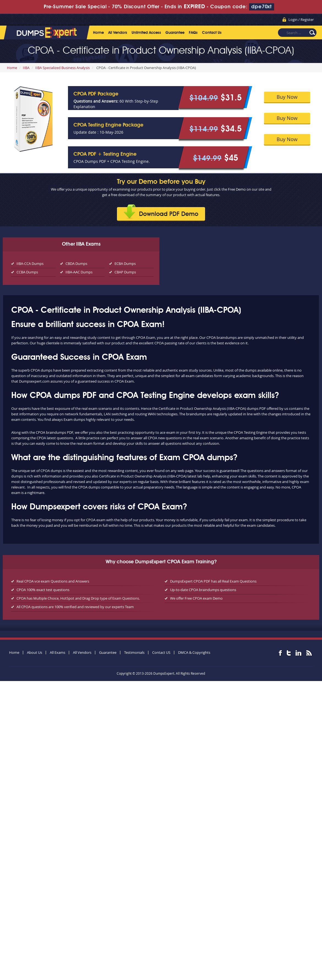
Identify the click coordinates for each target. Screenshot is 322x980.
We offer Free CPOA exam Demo (196, 598)
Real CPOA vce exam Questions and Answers (53, 581)
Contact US (161, 652)
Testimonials (134, 652)
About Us (35, 652)
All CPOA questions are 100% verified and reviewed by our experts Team (75, 607)
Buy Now (287, 97)
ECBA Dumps (125, 263)
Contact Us (212, 33)
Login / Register (301, 20)
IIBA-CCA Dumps (30, 263)
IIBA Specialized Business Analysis (62, 68)
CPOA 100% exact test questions (43, 590)
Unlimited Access (146, 33)
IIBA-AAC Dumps (79, 272)
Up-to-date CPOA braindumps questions (203, 590)
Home (98, 33)
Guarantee (175, 33)
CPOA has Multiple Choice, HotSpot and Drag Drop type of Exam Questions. (78, 598)
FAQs (193, 33)
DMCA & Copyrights (194, 652)
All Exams (58, 652)
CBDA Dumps (76, 263)
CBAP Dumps (125, 272)
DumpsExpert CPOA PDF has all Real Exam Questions (213, 581)
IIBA (26, 68)
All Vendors (118, 33)
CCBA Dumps (27, 272)
